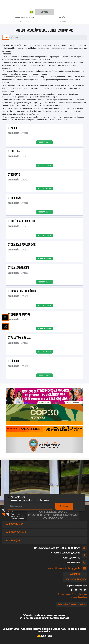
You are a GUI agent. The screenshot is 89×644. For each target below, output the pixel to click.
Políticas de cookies (78, 597)
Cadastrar (64, 506)
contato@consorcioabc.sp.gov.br (64, 568)
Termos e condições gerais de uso (72, 594)
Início (6, 37)
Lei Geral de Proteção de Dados (72, 604)
